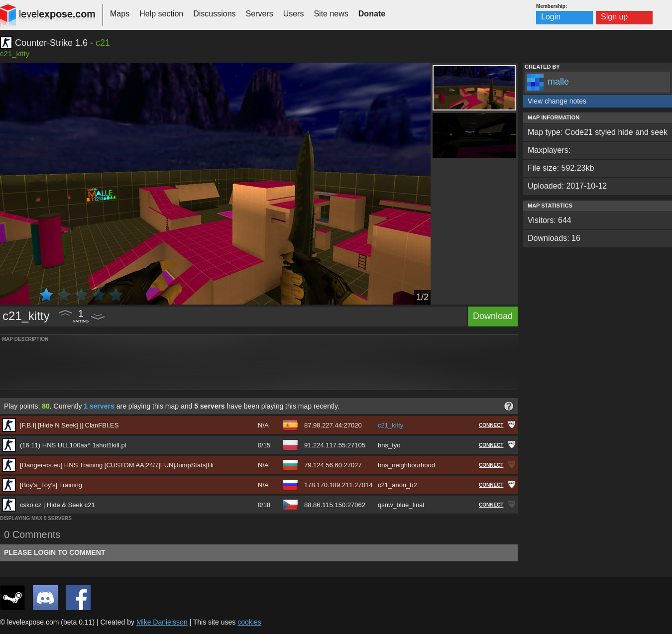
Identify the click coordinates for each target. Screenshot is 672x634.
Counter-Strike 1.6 (51, 43)
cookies (249, 622)
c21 (103, 43)
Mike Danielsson (162, 622)
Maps (120, 14)
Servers (260, 14)
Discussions (214, 14)
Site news (331, 14)
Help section (161, 14)
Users (294, 14)
